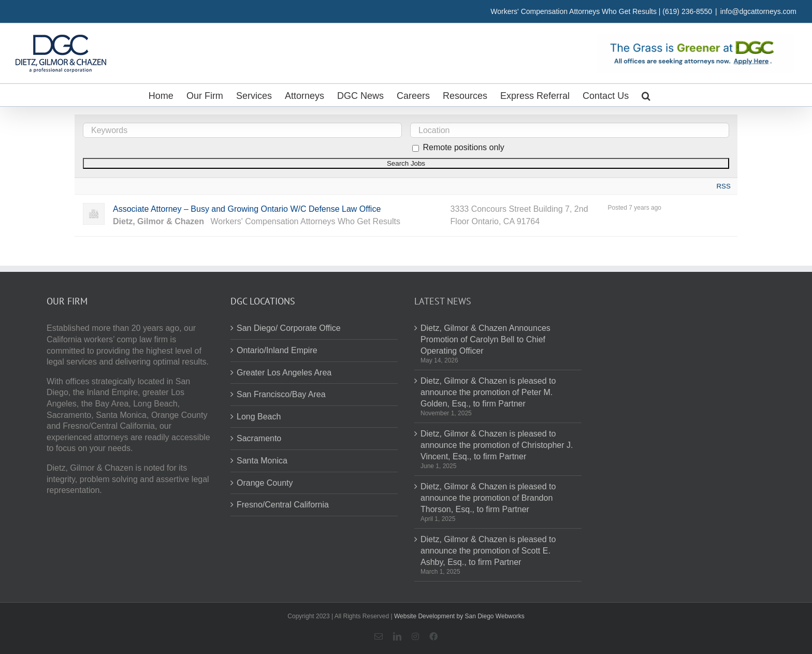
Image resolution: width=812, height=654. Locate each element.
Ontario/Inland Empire (277, 350)
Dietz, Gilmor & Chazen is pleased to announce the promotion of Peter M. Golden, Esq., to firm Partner (488, 392)
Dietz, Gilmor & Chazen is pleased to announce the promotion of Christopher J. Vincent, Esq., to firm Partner (497, 445)
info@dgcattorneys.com (758, 11)
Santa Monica (262, 461)
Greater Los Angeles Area (284, 373)
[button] (646, 95)
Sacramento (259, 438)
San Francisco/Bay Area (281, 394)
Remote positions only (463, 147)
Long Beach (259, 417)
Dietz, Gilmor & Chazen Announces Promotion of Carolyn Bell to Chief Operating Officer (485, 339)
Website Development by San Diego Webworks (459, 616)
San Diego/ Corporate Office (289, 328)
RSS (723, 186)
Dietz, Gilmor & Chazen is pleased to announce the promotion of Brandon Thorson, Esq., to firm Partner (488, 498)
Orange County (265, 483)
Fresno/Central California (283, 505)
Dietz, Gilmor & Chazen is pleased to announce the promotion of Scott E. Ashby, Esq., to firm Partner (488, 550)
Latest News (443, 301)
